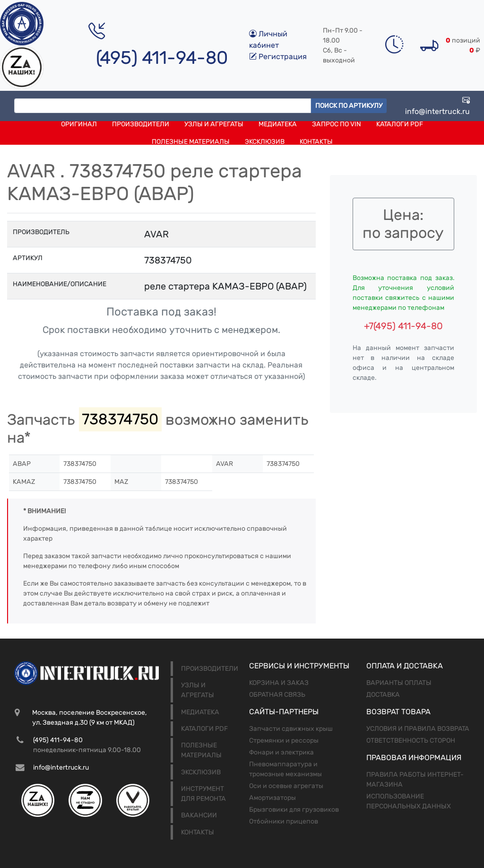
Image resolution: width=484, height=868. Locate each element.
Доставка (383, 695)
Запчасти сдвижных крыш (291, 729)
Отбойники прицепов (284, 821)
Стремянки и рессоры (284, 741)
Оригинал (79, 124)
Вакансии (199, 815)
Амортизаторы (272, 798)
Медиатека (278, 124)
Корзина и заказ (279, 683)
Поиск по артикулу (349, 106)
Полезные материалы (191, 142)
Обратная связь (277, 695)
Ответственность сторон (411, 741)
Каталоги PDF (400, 124)
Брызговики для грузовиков (294, 810)
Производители (141, 124)
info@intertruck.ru (437, 106)
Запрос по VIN (337, 124)
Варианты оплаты (399, 683)
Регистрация (278, 57)
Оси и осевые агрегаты (286, 786)
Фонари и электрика (281, 752)
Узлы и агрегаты (214, 124)
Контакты (316, 142)
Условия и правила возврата (418, 729)
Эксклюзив (265, 142)
